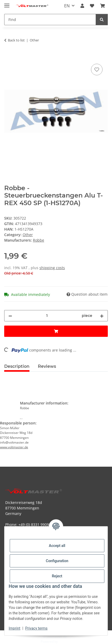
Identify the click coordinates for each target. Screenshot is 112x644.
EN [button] (67, 6)
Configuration (57, 561)
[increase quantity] (102, 316)
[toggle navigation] (7, 3)
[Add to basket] (8, 57)
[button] (82, 6)
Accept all (57, 546)
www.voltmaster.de (14, 447)
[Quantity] (47, 316)
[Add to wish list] (97, 70)
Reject (57, 576)
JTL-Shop (65, 642)
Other (28, 235)
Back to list (16, 40)
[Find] (102, 20)
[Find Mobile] (50, 20)
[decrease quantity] (10, 316)
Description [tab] (17, 366)
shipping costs (52, 268)
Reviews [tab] (47, 366)
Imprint (14, 628)
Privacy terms (36, 628)
